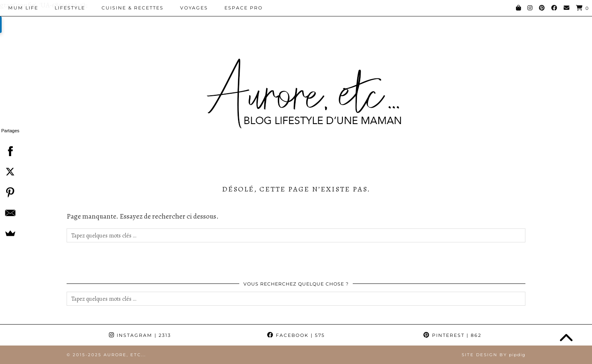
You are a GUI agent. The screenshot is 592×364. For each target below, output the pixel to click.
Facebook (296, 335)
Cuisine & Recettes (133, 8)
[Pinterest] (542, 8)
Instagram (140, 335)
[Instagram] (530, 8)
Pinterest (452, 335)
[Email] (567, 8)
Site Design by (494, 355)
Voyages (194, 8)
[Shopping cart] (583, 8)
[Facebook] (555, 8)
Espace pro (244, 8)
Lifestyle (70, 8)
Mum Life (23, 8)
